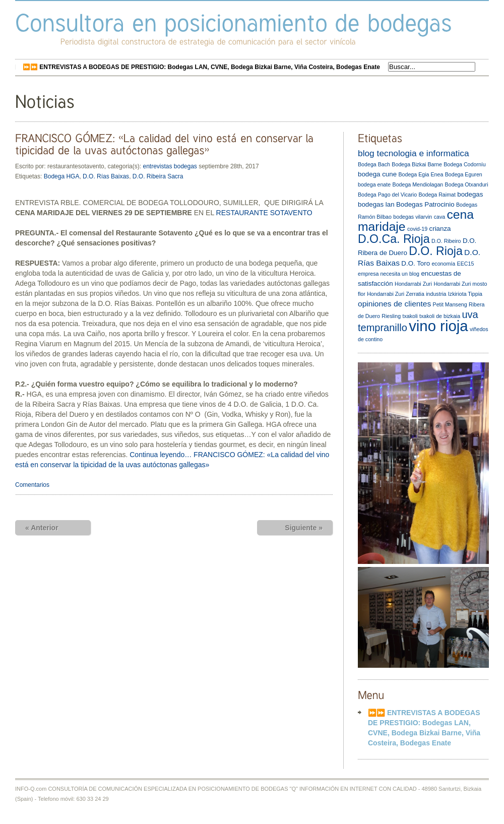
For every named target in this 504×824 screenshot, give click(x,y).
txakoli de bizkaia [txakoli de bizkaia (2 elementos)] (440, 316)
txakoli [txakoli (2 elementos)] (410, 316)
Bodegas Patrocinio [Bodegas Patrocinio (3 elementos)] (425, 204)
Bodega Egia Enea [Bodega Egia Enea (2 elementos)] (421, 174)
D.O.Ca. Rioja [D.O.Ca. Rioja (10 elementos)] (394, 239)
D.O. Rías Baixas (106, 176)
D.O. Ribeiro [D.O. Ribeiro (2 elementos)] (446, 241)
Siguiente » (304, 528)
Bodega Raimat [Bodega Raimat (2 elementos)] (437, 195)
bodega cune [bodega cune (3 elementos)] (377, 174)
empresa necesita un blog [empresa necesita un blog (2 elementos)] (389, 274)
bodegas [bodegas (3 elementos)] (470, 194)
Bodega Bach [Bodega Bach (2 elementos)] (374, 164)
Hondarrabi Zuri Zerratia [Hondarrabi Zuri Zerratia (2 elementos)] (396, 294)
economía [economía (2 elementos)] (443, 264)
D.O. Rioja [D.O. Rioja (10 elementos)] (436, 251)
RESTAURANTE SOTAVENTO (264, 213)
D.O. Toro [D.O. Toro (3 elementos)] (416, 263)
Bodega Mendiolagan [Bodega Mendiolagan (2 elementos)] (418, 184)
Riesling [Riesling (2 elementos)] (391, 316)
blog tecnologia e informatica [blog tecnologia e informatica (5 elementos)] (414, 153)
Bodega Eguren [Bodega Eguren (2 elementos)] (464, 174)
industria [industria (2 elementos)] (436, 294)
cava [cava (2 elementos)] (440, 217)
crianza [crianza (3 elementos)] (440, 229)
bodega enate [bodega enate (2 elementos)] (374, 184)
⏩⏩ (201, 67)
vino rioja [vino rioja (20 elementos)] (438, 326)
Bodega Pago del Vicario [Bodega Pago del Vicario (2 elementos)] (387, 195)
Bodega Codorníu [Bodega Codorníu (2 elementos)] (465, 164)
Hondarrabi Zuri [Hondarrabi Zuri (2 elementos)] (413, 284)
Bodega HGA (62, 176)
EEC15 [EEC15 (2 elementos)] (466, 264)
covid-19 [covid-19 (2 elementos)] (417, 229)
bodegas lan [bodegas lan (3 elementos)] (376, 204)
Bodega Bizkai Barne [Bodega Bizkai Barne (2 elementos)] (417, 164)
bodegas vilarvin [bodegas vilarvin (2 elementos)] (413, 217)
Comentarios (32, 485)
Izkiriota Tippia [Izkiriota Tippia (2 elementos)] (465, 294)
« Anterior (42, 528)
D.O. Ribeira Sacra (158, 176)
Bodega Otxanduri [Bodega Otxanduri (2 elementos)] (467, 184)
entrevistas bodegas (170, 166)
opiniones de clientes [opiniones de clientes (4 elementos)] (394, 304)
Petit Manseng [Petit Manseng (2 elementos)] (450, 304)
